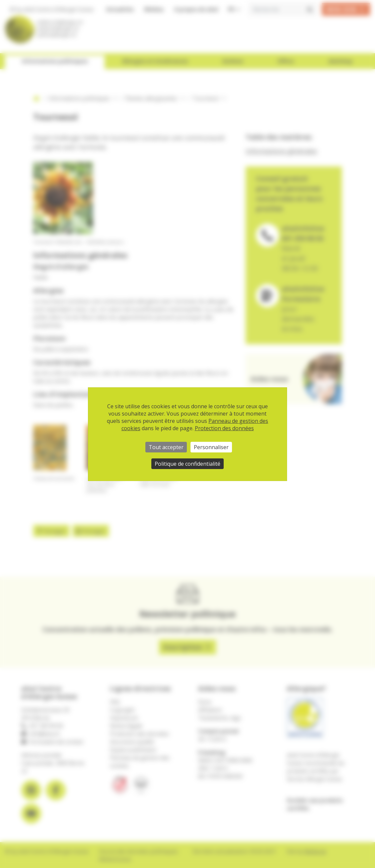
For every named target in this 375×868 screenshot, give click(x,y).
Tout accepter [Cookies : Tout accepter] (166, 447)
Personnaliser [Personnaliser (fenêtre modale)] (211, 447)
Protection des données (224, 428)
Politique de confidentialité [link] (187, 464)
